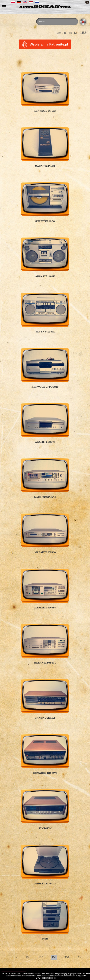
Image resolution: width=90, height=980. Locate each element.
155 (80, 957)
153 (54, 957)
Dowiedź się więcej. (45, 978)
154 (67, 957)
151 (28, 957)
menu (4, 7)
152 (41, 957)
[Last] (49, 962)
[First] (16, 957)
